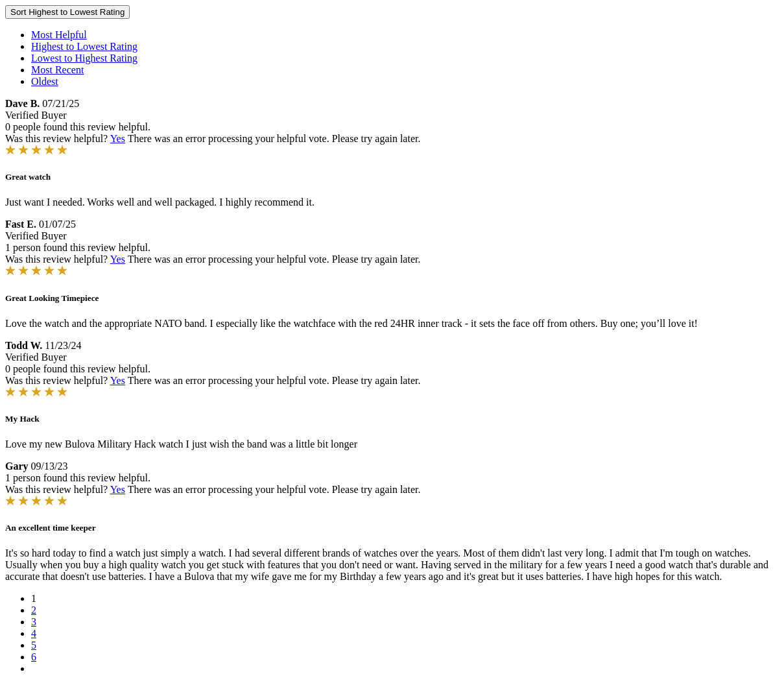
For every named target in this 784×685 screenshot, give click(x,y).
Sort (67, 12)
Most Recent (57, 70)
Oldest (45, 81)
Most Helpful (59, 35)
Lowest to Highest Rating (84, 58)
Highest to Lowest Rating (84, 46)
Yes (118, 138)
